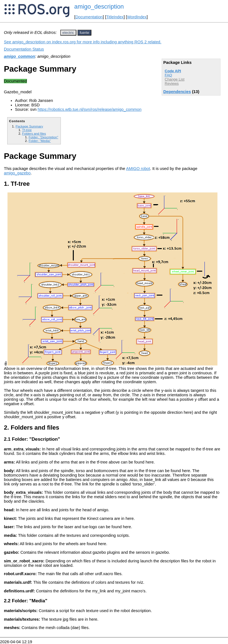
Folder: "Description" (43, 137)
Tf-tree (27, 130)
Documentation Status (24, 49)
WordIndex (137, 17)
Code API (173, 71)
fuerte (84, 33)
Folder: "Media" (40, 141)
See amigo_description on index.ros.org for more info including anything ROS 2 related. (83, 42)
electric (68, 33)
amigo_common (19, 56)
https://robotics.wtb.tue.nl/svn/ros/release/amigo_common (89, 109)
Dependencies (177, 92)
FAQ (168, 75)
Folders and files (34, 133)
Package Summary (29, 126)
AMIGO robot (138, 169)
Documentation (89, 17)
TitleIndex (115, 17)
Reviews (172, 83)
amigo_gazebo (17, 173)
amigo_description (99, 7)
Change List (175, 79)
